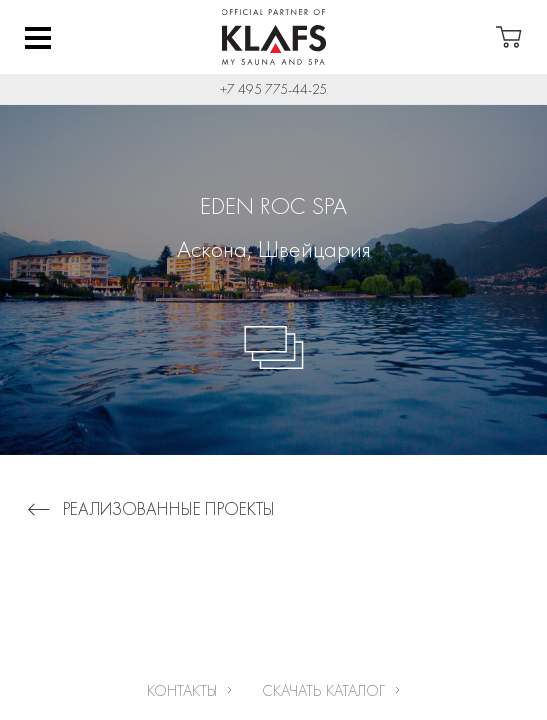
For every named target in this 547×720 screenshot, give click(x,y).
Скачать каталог (323, 690)
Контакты (182, 690)
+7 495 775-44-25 (273, 89)
